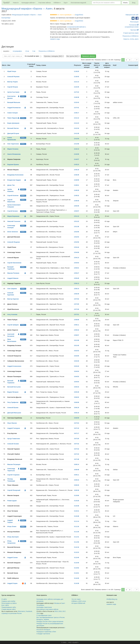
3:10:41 (77, 511)
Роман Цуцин (12, 501)
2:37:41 (77, 108)
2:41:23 (77, 123)
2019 (56, 611)
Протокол (134, 30)
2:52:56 (77, 242)
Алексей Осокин (13, 444)
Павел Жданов (13, 118)
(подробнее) (79, 15)
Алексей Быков (13, 408)
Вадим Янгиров (13, 392)
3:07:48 (77, 459)
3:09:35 (77, 485)
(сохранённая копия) (132, 27)
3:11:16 (77, 526)
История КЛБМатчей (78, 603)
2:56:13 (77, 283)
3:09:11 (77, 475)
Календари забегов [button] (28, 3)
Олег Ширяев (12, 289)
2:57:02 (77, 299)
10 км (27, 51)
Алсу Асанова (12, 314)
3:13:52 (77, 568)
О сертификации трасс (44, 615)
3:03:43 (77, 366)
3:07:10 (77, 428)
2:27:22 (77, 92)
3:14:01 (77, 573)
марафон (6, 51)
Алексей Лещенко (14, 242)
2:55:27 (77, 273)
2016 (38, 613)
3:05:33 (77, 387)
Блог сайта (5, 605)
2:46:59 (77, 180)
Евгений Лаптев (13, 128)
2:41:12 (77, 118)
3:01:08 (77, 340)
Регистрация (134, 22)
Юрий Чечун (12, 71)
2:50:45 (77, 206)
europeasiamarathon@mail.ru (77, 27)
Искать (126, 3)
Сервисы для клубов (8, 601)
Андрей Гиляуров (14, 428)
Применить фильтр (88, 56)
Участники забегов (45, 3)
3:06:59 (77, 418)
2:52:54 (77, 237)
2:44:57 (77, 159)
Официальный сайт (132, 15)
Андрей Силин (12, 558)
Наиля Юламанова (14, 154)
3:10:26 (77, 501)
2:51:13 (77, 216)
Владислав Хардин (14, 180)
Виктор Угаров (12, 82)
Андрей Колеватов (14, 108)
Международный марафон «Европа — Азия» (27, 9)
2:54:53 (77, 263)
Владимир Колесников (15, 175)
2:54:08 (77, 252)
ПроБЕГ (7, 3)
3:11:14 (77, 521)
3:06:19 (77, 408)
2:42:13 (77, 149)
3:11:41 (77, 537)
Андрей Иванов (13, 278)
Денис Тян (11, 185)
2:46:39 (77, 175)
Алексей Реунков (13, 77)
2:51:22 (77, 221)
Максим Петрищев (14, 464)
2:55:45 (77, 278)
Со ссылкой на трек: (32, 56)
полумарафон (17, 51)
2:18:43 (77, 77)
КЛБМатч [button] (57, 3)
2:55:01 (77, 268)
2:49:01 (77, 185)
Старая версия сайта (8, 609)
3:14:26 (77, 578)
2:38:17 (77, 113)
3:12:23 (77, 552)
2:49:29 (77, 190)
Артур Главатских (14, 439)
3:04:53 (77, 377)
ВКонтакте (22, 611)
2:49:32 (77, 196)
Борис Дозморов (13, 123)
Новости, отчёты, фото (131, 39)
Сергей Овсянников (14, 263)
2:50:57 (77, 211)
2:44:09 (77, 154)
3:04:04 (77, 371)
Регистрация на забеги (9, 603)
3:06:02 (77, 397)
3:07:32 (77, 444)
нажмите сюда (55, 39)
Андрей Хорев (12, 583)
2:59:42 (77, 330)
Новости (16, 3)
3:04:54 (77, 382)
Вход (134, 3)
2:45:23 (77, 164)
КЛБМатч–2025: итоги (79, 601)
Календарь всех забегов (45, 599)
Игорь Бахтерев (13, 537)
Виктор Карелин (13, 299)
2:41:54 (77, 139)
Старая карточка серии (131, 33)
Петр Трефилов (13, 402)
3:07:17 (77, 433)
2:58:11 (77, 325)
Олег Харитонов (13, 144)
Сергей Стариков (13, 475)
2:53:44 (77, 247)
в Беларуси (47, 630)
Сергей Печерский (14, 490)
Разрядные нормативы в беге (46, 632)
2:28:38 (77, 97)
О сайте (4, 599)
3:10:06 (77, 495)
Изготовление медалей (78, 3)
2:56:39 (77, 294)
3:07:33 (77, 454)
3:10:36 (77, 506)
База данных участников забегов (47, 609)
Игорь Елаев (12, 526)
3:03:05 (77, 356)
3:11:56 (77, 542)
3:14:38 (77, 583)
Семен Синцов (12, 113)
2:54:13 (77, 258)
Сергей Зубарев (13, 325)
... (133, 60)
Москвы (57, 603)
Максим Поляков (13, 273)
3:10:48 (77, 516)
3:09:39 (77, 490)
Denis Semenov (13, 232)
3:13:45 (77, 563)
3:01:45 (77, 345)
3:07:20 (77, 439)
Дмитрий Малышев (14, 413)
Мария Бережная (13, 216)
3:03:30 (77, 361)
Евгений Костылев (14, 387)
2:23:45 (77, 87)
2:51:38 (77, 227)
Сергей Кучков (12, 211)
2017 (64, 611)
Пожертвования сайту (9, 607)
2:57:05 (77, 304)
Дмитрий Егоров (13, 133)
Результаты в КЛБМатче (131, 36)
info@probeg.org (112, 599)
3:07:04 (77, 423)
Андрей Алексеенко (14, 366)
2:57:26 (77, 309)
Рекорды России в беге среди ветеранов (50, 621)
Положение (134, 25)
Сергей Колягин (13, 196)
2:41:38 (77, 133)
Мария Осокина (13, 149)
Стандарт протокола (43, 634)
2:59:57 (77, 335)
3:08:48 (77, 470)
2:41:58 (77, 144)
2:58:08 (77, 320)
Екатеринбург (6, 18)
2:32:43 (77, 102)
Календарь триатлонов (44, 607)
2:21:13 (77, 82)
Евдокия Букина (13, 164)
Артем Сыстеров (13, 92)
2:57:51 (77, 314)
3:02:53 (77, 351)
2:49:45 (77, 201)
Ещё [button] (66, 3)
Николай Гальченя (14, 221)
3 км (34, 51)
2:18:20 (77, 71)
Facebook (29, 611)
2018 (60, 611)
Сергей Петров (13, 87)
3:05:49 (77, 392)
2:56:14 (77, 289)
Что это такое (76, 599)
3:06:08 (77, 402)
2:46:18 (77, 170)
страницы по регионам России (12, 613)
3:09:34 (77, 480)
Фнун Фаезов (12, 423)
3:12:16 (77, 547)
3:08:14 (77, 464)
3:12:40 (77, 558)
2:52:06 (77, 232)
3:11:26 (77, 532)
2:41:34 (77, 128)
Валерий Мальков (14, 102)
